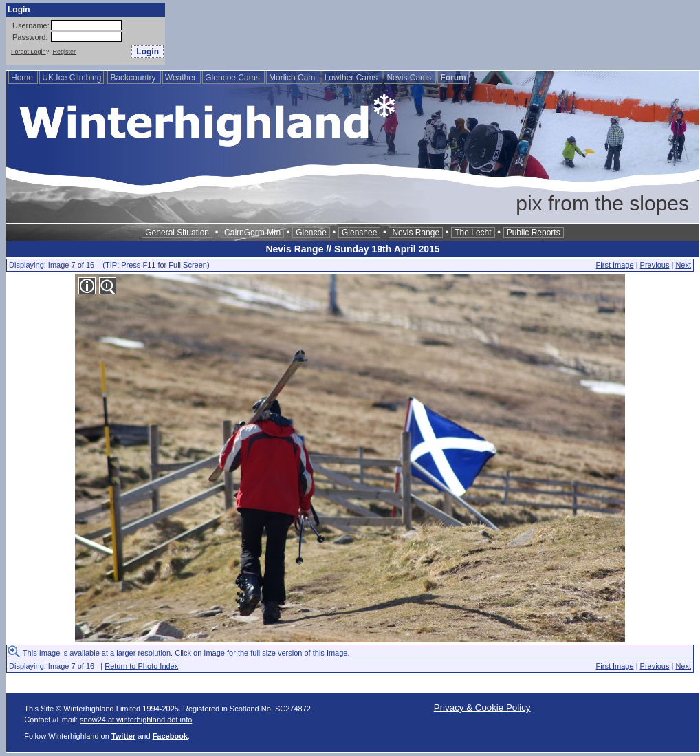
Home (23, 78)
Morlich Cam (293, 78)
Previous (655, 265)
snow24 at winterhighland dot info (136, 720)
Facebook (170, 736)
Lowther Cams (352, 78)
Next (683, 265)
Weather (182, 78)
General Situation (177, 233)
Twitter (123, 736)
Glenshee (359, 233)
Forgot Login (29, 52)
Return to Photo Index (141, 666)
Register (65, 52)
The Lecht (473, 233)
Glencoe (311, 233)
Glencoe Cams (233, 78)
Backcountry (134, 78)
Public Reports (534, 233)
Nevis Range (416, 233)
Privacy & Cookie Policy (482, 708)
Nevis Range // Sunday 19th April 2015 (352, 249)
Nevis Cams (410, 78)
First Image (615, 265)
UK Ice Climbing (72, 78)
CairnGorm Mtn (252, 233)
